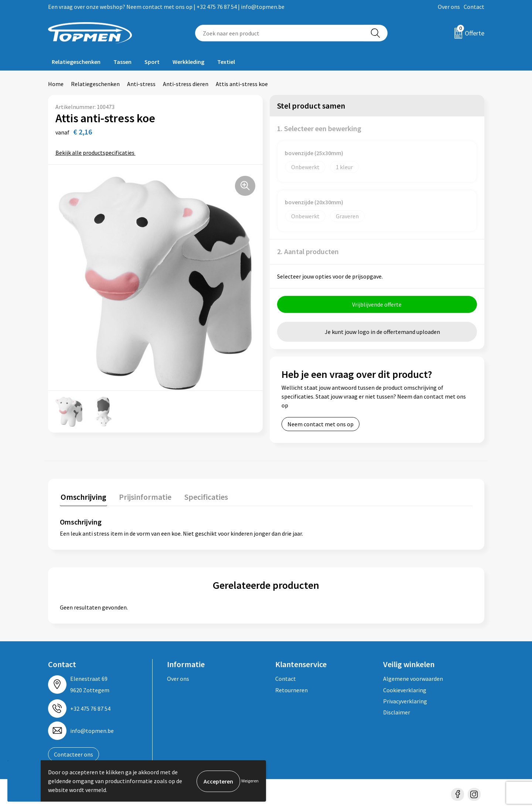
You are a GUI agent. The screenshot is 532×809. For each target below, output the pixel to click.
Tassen (122, 62)
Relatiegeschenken (76, 62)
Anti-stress (141, 84)
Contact (474, 7)
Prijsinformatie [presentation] (143, 496)
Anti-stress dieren (186, 84)
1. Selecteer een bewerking (319, 128)
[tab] (83, 498)
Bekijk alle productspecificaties (97, 153)
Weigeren (250, 781)
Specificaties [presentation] (202, 496)
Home (56, 84)
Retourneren (291, 689)
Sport (152, 62)
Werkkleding (188, 62)
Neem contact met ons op (320, 424)
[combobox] (279, 33)
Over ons (449, 7)
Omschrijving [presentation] (83, 496)
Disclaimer (397, 711)
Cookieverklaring (405, 689)
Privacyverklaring (405, 700)
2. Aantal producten (308, 251)
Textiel (226, 62)
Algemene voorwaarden (413, 678)
